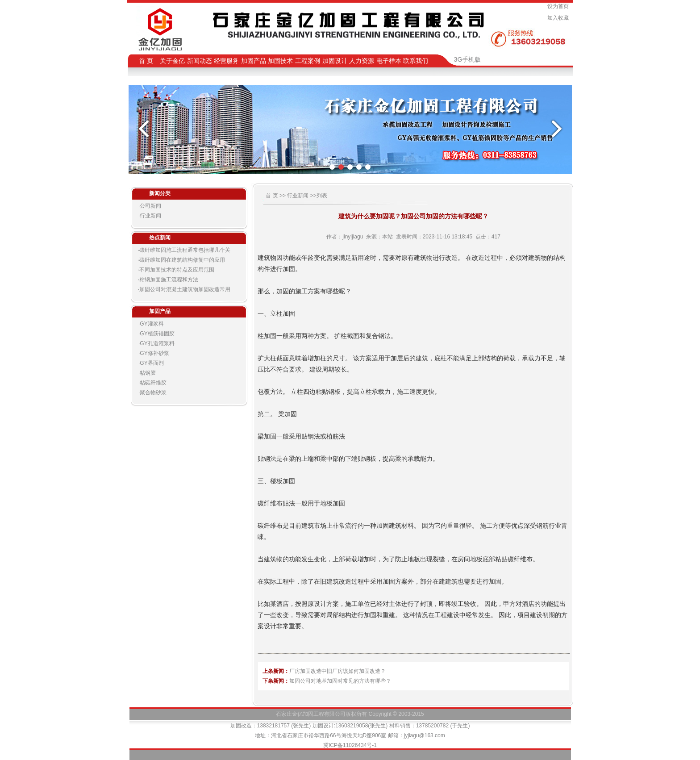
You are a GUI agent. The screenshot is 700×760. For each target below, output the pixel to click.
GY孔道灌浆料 (157, 343)
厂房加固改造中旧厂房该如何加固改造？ (337, 671)
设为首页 (560, 6)
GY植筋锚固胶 (157, 334)
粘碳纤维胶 (153, 383)
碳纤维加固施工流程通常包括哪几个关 (185, 250)
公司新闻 (150, 206)
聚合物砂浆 (153, 393)
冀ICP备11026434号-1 (350, 745)
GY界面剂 (152, 363)
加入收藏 (560, 18)
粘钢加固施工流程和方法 (169, 280)
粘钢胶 (148, 373)
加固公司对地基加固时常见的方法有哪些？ (340, 681)
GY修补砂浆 (154, 353)
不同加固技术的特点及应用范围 (177, 270)
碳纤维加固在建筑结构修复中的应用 (182, 260)
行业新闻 (150, 216)
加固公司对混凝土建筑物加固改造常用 (185, 289)
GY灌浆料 (152, 324)
